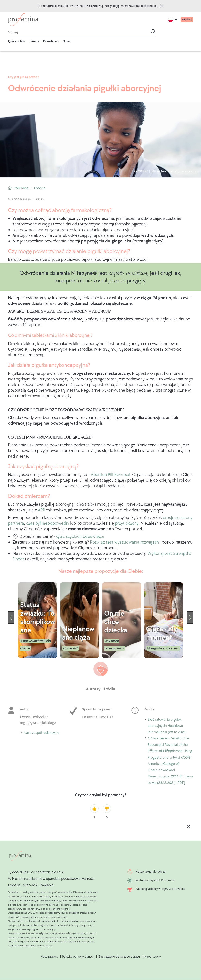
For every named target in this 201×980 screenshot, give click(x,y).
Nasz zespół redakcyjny (41, 733)
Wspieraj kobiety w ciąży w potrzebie (160, 889)
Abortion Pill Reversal (110, 475)
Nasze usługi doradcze (150, 872)
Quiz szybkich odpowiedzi (80, 537)
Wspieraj (187, 19)
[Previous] (11, 618)
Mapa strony (152, 957)
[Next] (190, 618)
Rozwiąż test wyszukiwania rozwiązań (125, 542)
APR (42, 510)
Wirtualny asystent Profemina (155, 880)
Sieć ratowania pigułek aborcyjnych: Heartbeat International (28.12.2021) (167, 726)
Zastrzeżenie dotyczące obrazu (119, 957)
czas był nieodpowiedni (48, 523)
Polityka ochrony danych (78, 957)
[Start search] (153, 31)
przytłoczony (127, 523)
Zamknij (162, 6)
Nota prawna (49, 957)
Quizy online (16, 41)
